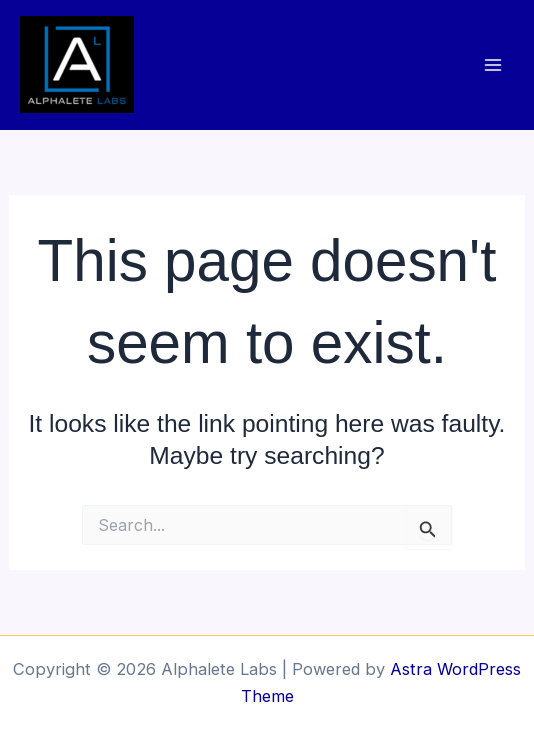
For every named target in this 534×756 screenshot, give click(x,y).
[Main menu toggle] (492, 64)
